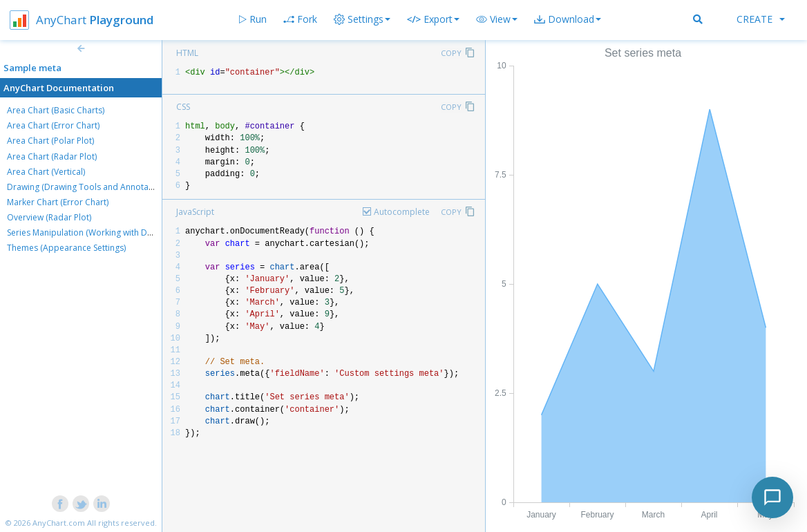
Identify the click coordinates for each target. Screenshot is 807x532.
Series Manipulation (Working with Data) (84, 232)
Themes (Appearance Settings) (66, 248)
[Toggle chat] (772, 497)
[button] (497, 19)
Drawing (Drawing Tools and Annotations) (88, 187)
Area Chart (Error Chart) (53, 125)
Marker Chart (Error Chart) (58, 202)
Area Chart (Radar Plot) (52, 156)
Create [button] (761, 19)
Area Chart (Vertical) (46, 172)
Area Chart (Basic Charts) (56, 110)
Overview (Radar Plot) (49, 217)
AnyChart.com (59, 523)
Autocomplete (402, 212)
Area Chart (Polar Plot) (50, 141)
